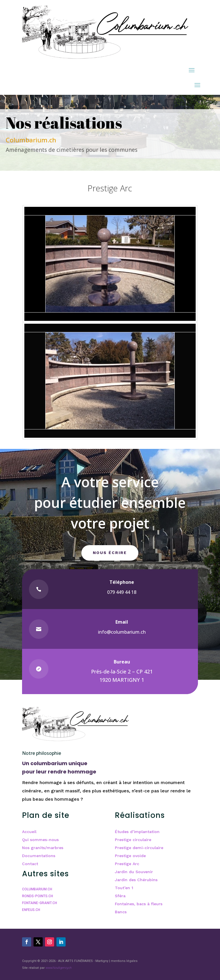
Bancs (121, 912)
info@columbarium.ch (122, 632)
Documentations (39, 856)
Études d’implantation (137, 832)
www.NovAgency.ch (59, 968)
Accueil (29, 832)
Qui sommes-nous (40, 840)
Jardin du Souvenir (134, 872)
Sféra (120, 896)
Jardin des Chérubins (136, 880)
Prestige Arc (127, 864)
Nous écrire (110, 553)
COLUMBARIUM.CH (37, 889)
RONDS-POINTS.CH (38, 896)
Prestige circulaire (133, 840)
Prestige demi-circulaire (139, 848)
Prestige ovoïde (130, 856)
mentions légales (124, 961)
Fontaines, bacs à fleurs (139, 904)
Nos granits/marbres (43, 848)
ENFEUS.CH (31, 910)
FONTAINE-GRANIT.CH (40, 903)
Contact (30, 864)
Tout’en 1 (124, 888)
